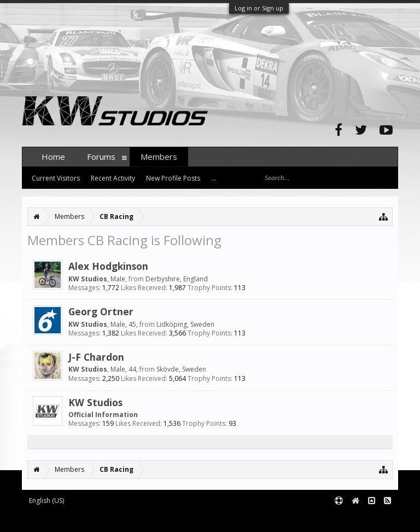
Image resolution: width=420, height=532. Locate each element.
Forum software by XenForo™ (105, 519)
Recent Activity (113, 178)
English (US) (46, 501)
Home (53, 157)
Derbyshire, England (177, 279)
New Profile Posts (173, 178)
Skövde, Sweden (181, 369)
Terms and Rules (371, 519)
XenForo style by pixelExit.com (237, 519)
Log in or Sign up (259, 8)
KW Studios (95, 402)
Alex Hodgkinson (108, 266)
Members (159, 157)
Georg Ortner (101, 311)
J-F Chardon (96, 357)
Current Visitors (56, 178)
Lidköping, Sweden (185, 324)
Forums (101, 157)
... (214, 178)
